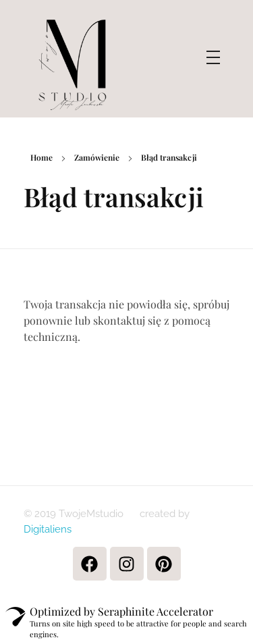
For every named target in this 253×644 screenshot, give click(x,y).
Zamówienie (97, 157)
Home (41, 157)
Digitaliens (48, 529)
